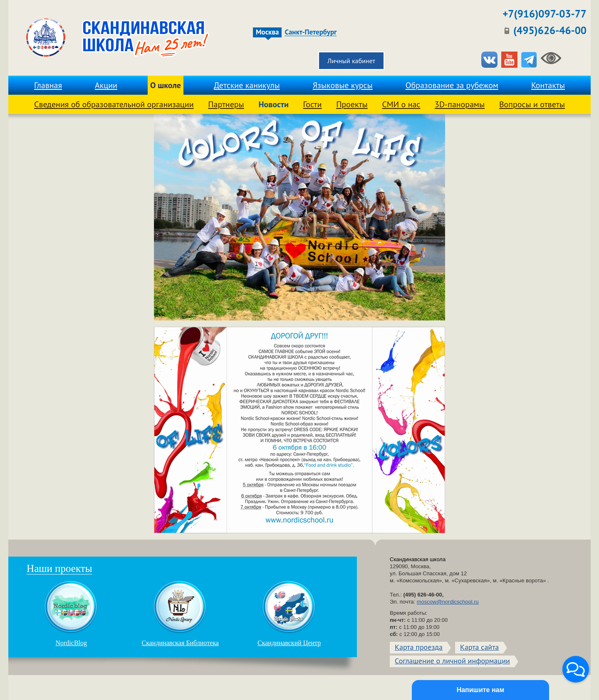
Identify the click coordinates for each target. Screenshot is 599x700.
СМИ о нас (401, 104)
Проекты (352, 104)
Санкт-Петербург (311, 32)
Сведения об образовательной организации (114, 104)
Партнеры (226, 104)
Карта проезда (419, 647)
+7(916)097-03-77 (545, 14)
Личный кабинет (351, 61)
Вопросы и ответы (532, 104)
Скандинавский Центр (289, 614)
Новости (273, 104)
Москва (267, 32)
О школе (166, 85)
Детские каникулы (247, 85)
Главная (48, 85)
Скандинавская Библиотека (180, 614)
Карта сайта (479, 647)
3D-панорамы (460, 104)
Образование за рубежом (452, 85)
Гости (313, 104)
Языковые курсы (343, 85)
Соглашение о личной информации (452, 661)
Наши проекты (59, 568)
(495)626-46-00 (550, 30)
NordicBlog (71, 614)
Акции (106, 85)
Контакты (548, 85)
